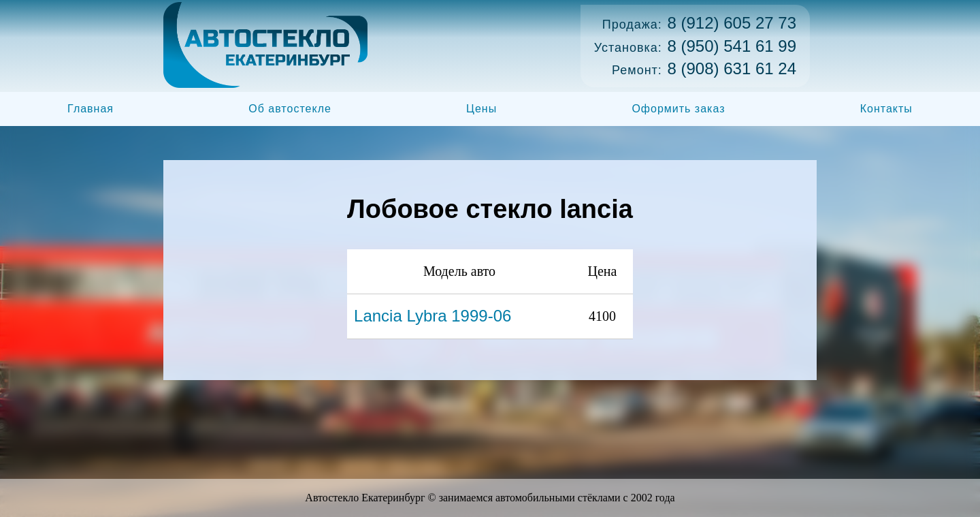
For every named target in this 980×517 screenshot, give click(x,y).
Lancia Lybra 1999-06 (432, 316)
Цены (481, 109)
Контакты (886, 109)
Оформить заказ (678, 109)
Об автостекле (290, 109)
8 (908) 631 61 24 (732, 68)
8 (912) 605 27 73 (732, 23)
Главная (91, 109)
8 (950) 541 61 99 (732, 46)
